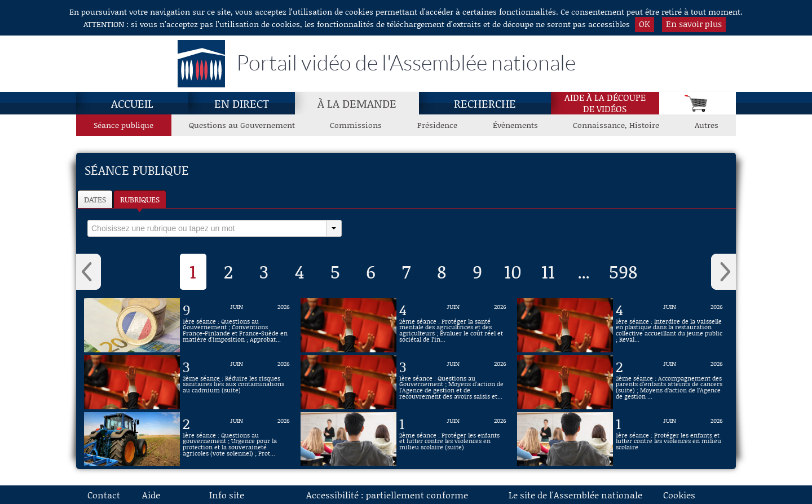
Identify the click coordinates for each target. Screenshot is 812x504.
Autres (707, 125)
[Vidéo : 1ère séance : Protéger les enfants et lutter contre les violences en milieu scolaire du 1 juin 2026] (669, 439)
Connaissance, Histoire (616, 125)
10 (513, 271)
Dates (95, 199)
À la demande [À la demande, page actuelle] (357, 103)
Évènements (515, 125)
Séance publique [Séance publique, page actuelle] (123, 125)
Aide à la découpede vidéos (605, 103)
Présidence (437, 125)
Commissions (356, 125)
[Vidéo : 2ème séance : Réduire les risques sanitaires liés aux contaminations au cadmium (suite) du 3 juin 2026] (236, 382)
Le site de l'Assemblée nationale (575, 495)
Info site (227, 495)
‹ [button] (89, 272)
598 (623, 271)
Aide (151, 495)
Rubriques (140, 199)
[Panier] (698, 103)
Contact (104, 495)
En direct (242, 103)
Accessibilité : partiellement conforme (387, 495)
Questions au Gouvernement (242, 125)
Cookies (679, 495)
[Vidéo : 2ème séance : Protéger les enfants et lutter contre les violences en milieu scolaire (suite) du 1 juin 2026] (453, 439)
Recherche (485, 103)
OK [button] (645, 24)
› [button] (723, 272)
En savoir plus (694, 24)
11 (548, 271)
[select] (207, 228)
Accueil (132, 103)
